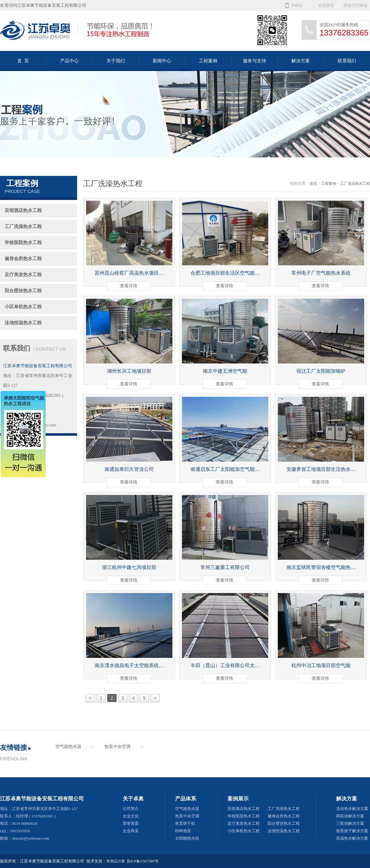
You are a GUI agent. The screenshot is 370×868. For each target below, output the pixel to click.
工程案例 (208, 61)
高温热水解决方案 (352, 838)
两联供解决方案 (350, 816)
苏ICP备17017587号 (143, 861)
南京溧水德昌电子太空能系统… (129, 665)
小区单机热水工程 (23, 307)
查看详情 (129, 286)
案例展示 (238, 799)
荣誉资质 (131, 823)
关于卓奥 (133, 799)
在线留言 (326, 5)
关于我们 (116, 61)
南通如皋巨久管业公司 (129, 469)
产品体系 (186, 799)
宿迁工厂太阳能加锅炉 (321, 371)
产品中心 (69, 61)
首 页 (23, 61)
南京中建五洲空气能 (225, 371)
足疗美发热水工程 (23, 275)
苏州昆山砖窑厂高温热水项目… (129, 273)
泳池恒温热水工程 (23, 323)
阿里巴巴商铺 (356, 5)
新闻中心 (162, 61)
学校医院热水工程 (23, 243)
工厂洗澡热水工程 (23, 226)
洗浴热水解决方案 (352, 809)
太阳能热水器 (187, 838)
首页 (313, 184)
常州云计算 (116, 861)
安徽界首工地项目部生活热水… (321, 469)
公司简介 (131, 809)
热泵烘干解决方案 (352, 831)
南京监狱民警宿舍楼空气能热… (321, 567)
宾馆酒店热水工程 (23, 210)
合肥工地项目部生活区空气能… (225, 273)
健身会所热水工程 (23, 259)
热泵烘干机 (185, 823)
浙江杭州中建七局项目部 (129, 567)
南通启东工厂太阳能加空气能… (225, 469)
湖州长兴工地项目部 (129, 371)
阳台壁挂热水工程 (23, 291)
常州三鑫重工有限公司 (225, 567)
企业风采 (131, 831)
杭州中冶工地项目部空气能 (321, 665)
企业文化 (131, 816)
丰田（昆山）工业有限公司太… (225, 665)
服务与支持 (255, 61)
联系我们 (347, 61)
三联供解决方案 (350, 823)
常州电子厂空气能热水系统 (321, 273)
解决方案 (301, 61)
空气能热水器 (68, 747)
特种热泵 (183, 831)
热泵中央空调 (117, 747)
